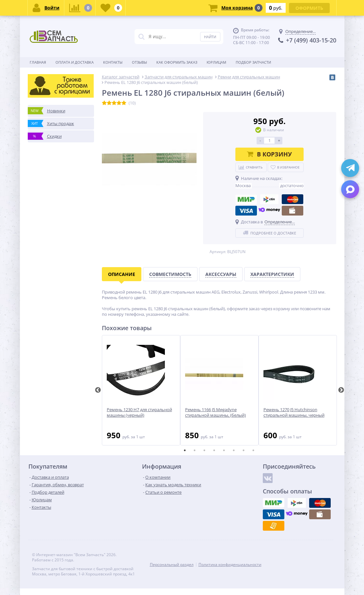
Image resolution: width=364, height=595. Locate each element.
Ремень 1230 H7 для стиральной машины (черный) (139, 412)
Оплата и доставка (75, 62)
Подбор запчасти (253, 62)
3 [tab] (204, 450)
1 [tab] (185, 450)
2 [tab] (195, 450)
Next (341, 390)
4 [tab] (214, 450)
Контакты (113, 62)
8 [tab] (253, 450)
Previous (98, 390)
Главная (38, 62)
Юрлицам (216, 62)
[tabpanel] (141, 390)
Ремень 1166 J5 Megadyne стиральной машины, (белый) (215, 412)
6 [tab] (234, 450)
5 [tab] (224, 450)
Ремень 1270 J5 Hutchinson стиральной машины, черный (294, 412)
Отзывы (139, 62)
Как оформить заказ (177, 62)
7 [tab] (244, 450)
